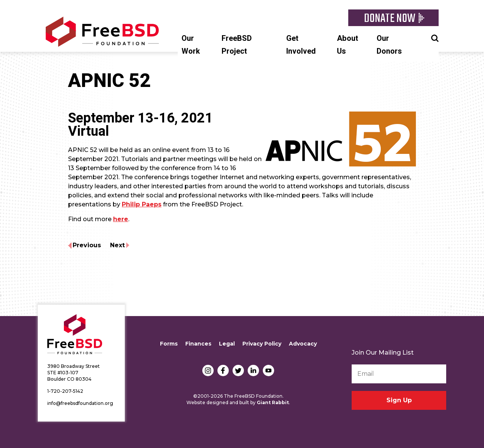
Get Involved (301, 45)
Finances (198, 344)
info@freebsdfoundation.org (80, 403)
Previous (87, 245)
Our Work (191, 45)
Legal (227, 344)
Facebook (223, 370)
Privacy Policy (262, 344)
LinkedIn (253, 370)
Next (117, 245)
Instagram (208, 370)
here (121, 219)
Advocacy (303, 344)
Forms (169, 344)
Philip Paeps (142, 204)
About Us (347, 45)
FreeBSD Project (237, 45)
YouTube (268, 370)
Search (435, 37)
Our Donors (389, 45)
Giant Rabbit (273, 402)
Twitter (238, 370)
